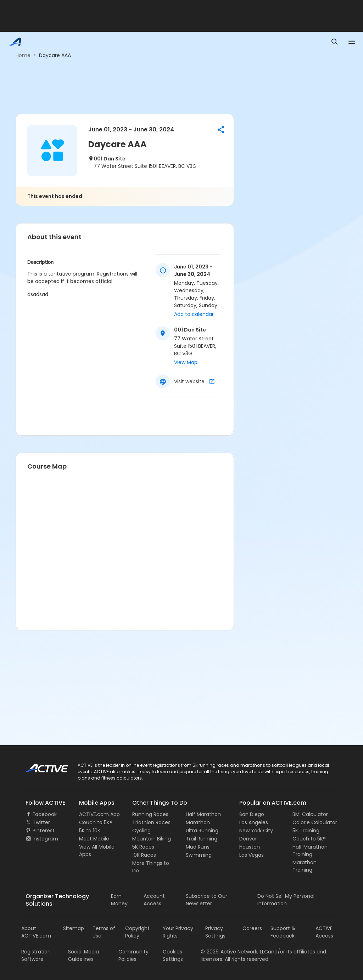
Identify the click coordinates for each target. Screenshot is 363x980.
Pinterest (44, 831)
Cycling (141, 831)
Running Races (150, 814)
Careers (252, 928)
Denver (248, 839)
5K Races (143, 847)
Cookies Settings (173, 955)
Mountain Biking (152, 839)
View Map (186, 362)
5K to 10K (90, 831)
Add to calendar (194, 314)
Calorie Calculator (315, 822)
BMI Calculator (310, 814)
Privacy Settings (215, 932)
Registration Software (36, 955)
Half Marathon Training (310, 851)
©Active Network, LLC (234, 952)
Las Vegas (252, 855)
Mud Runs (198, 847)
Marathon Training (305, 866)
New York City (256, 831)
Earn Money (119, 900)
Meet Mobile (94, 839)
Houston (250, 847)
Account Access (154, 900)
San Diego (252, 814)
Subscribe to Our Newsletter (206, 900)
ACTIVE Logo (41, 766)
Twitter (41, 822)
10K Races (144, 855)
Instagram (45, 839)
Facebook (45, 814)
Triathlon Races (151, 822)
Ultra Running (202, 831)
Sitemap (74, 928)
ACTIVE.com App (99, 814)
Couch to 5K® (96, 822)
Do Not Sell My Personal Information (286, 900)
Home (23, 55)
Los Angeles (254, 822)
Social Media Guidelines (83, 955)
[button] (221, 130)
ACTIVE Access (324, 932)
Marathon (198, 822)
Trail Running (202, 839)
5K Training (306, 831)
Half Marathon (203, 814)
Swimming (199, 855)
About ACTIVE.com (36, 932)
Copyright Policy (137, 932)
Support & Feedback (283, 932)
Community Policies (133, 955)
